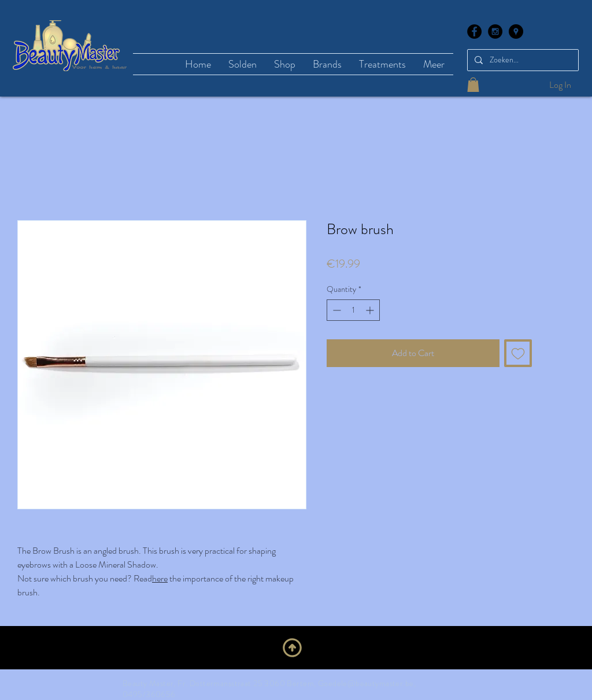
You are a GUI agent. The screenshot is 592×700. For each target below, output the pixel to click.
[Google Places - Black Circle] (516, 32)
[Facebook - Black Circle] (474, 32)
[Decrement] (336, 310)
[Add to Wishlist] (518, 353)
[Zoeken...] (522, 60)
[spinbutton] (353, 310)
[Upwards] (292, 647)
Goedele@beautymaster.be (366, 683)
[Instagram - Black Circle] (495, 32)
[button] (473, 85)
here (160, 578)
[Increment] (371, 310)
